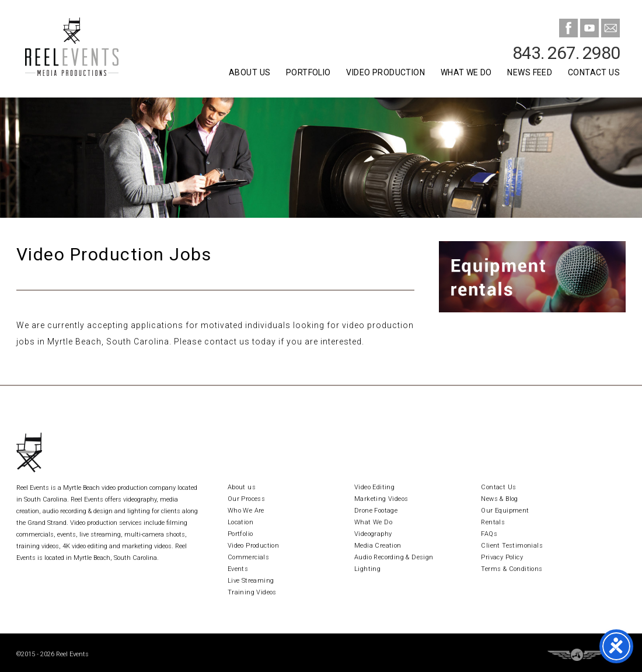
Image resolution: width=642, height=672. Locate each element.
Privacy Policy (502, 557)
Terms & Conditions (512, 569)
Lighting (367, 569)
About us (242, 487)
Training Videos (252, 592)
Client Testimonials (512, 546)
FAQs (489, 534)
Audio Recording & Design (394, 557)
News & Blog (499, 499)
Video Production (385, 72)
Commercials (248, 557)
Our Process (246, 499)
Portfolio (308, 72)
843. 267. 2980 (566, 53)
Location (240, 522)
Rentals (493, 522)
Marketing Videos (381, 499)
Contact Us (594, 72)
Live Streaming (251, 581)
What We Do (466, 72)
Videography (373, 534)
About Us (250, 72)
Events (238, 569)
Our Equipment (505, 511)
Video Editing (374, 487)
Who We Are (246, 511)
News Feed (530, 72)
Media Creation (378, 546)
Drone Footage (376, 511)
